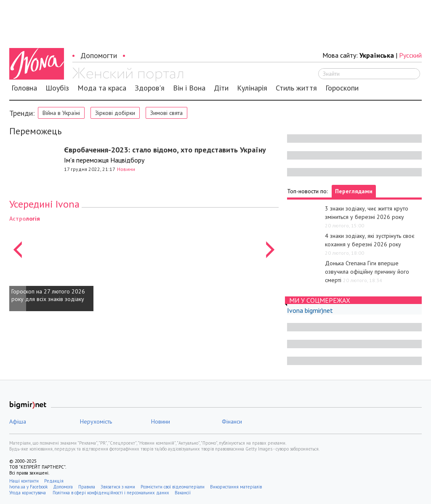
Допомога (63, 487)
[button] (18, 263)
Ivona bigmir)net (310, 310)
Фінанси (232, 421)
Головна (24, 88)
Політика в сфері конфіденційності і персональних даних (111, 493)
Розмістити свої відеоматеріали (173, 487)
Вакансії (183, 493)
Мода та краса (102, 88)
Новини (126, 169)
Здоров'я (150, 88)
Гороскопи (342, 88)
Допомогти (99, 55)
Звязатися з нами (118, 487)
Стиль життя (296, 88)
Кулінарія (252, 88)
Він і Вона (189, 88)
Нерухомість (96, 421)
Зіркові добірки (115, 113)
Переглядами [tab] (354, 191)
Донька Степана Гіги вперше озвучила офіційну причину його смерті (367, 272)
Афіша (18, 421)
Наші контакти (24, 481)
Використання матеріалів (236, 487)
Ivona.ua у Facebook (28, 487)
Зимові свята (166, 113)
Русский (410, 55)
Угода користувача (28, 493)
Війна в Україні (61, 113)
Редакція (54, 481)
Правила (87, 487)
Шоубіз (57, 88)
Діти (221, 88)
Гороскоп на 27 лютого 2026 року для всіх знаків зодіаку (48, 295)
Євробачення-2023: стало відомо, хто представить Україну (165, 150)
